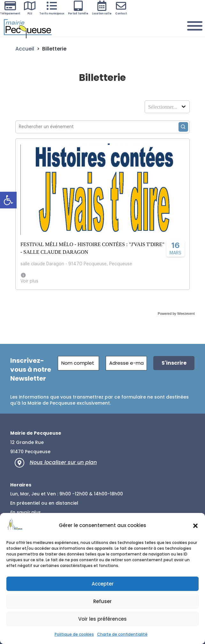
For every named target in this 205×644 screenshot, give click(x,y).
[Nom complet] (79, 363)
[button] (8, 200)
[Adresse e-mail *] (126, 363)
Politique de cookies (74, 634)
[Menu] (195, 26)
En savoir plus (25, 512)
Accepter (103, 584)
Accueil (25, 49)
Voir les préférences (102, 619)
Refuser (102, 601)
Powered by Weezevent (176, 314)
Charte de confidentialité (122, 634)
